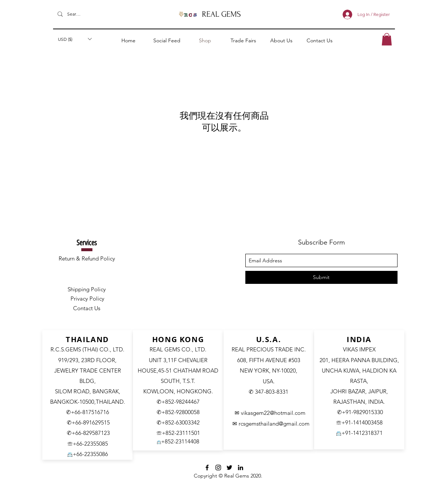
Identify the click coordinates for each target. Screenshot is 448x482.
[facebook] (207, 468)
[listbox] (75, 39)
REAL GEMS (221, 14)
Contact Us (87, 308)
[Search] (74, 14)
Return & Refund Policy (87, 258)
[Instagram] (218, 468)
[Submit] (321, 277)
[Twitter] (229, 468)
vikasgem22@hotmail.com (273, 413)
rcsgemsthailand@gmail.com (274, 424)
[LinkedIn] (241, 468)
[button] (75, 39)
